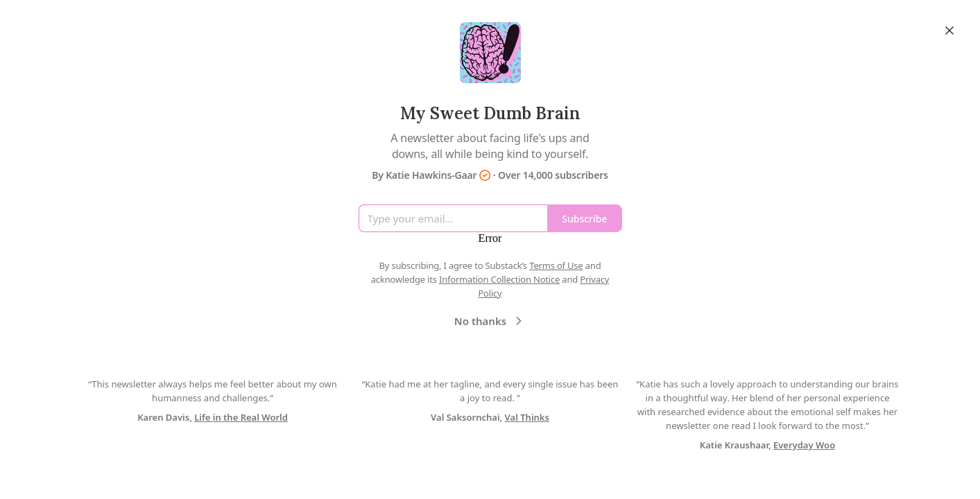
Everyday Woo (804, 445)
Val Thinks (527, 417)
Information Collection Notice (499, 279)
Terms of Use (556, 265)
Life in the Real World (241, 417)
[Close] (949, 30)
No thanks (490, 321)
